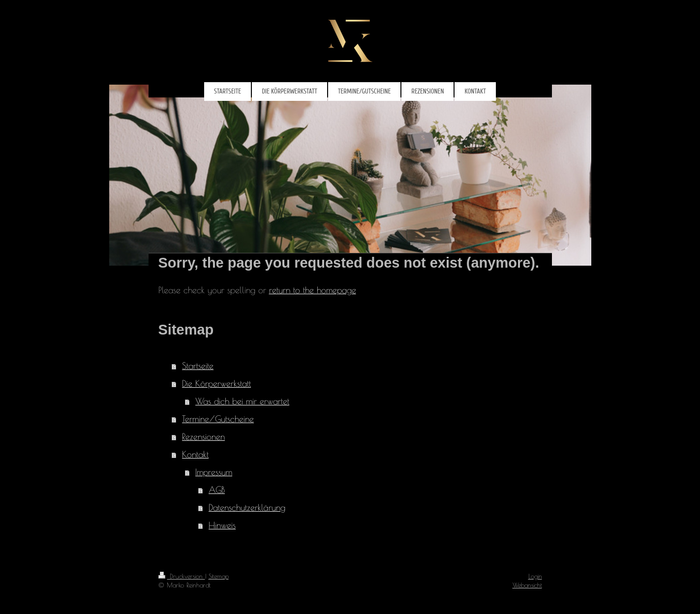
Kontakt (195, 454)
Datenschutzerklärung (247, 507)
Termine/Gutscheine (218, 419)
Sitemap (219, 576)
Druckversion (182, 576)
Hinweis (222, 525)
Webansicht (527, 585)
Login (535, 576)
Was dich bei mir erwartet (242, 401)
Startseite (198, 366)
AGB (217, 490)
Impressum (214, 472)
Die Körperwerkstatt (216, 384)
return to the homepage (313, 290)
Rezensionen (203, 437)
